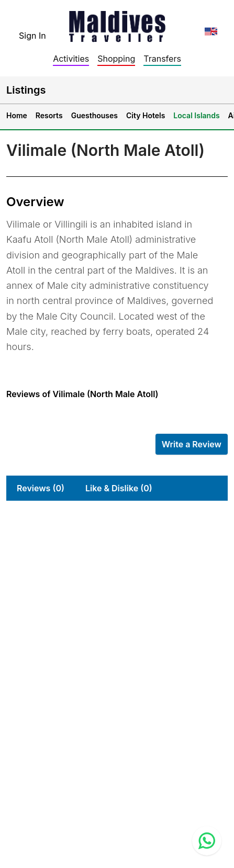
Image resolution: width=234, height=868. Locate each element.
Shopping (116, 59)
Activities (71, 59)
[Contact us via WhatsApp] (207, 841)
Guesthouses (94, 115)
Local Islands (196, 115)
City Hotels (146, 115)
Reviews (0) (41, 488)
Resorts (49, 115)
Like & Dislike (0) (119, 488)
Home (17, 115)
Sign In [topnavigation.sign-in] (32, 36)
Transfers (162, 59)
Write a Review (192, 444)
